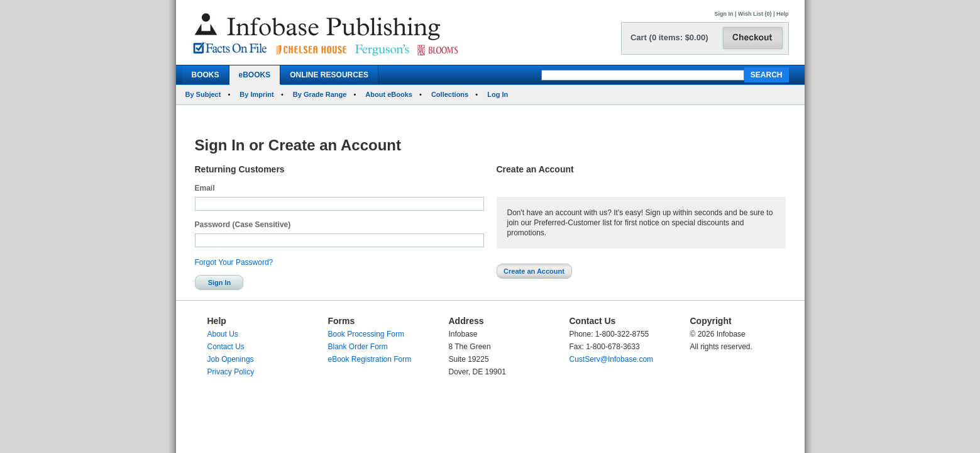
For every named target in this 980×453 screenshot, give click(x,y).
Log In (498, 94)
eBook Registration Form (370, 359)
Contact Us (226, 347)
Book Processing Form (366, 334)
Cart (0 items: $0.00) (669, 37)
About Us (223, 334)
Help (783, 14)
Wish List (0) (755, 14)
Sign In (724, 14)
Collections (450, 94)
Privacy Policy (231, 372)
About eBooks (389, 94)
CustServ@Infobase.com (612, 359)
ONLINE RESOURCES (329, 75)
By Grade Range (320, 94)
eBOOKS (255, 75)
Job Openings (231, 359)
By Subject (203, 94)
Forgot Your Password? (234, 262)
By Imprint (256, 94)
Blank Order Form (358, 347)
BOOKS (206, 75)
